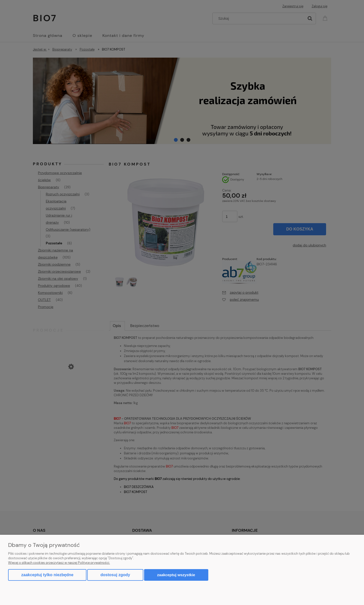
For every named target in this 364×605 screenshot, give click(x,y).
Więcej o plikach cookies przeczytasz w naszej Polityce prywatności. (59, 563)
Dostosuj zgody (115, 575)
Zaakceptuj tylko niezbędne (47, 575)
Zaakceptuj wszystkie (176, 575)
